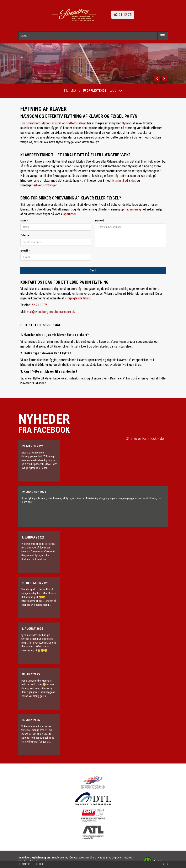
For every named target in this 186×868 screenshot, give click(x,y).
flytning (127, 123)
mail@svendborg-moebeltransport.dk (51, 312)
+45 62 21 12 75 (106, 858)
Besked (100, 221)
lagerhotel (69, 214)
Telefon (25, 235)
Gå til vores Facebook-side (145, 438)
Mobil (41, 864)
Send (93, 270)
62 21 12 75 (123, 15)
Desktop (26, 864)
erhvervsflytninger (45, 185)
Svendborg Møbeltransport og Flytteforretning (56, 123)
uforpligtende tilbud (78, 298)
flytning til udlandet (124, 181)
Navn (23, 221)
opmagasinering (131, 209)
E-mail (24, 251)
